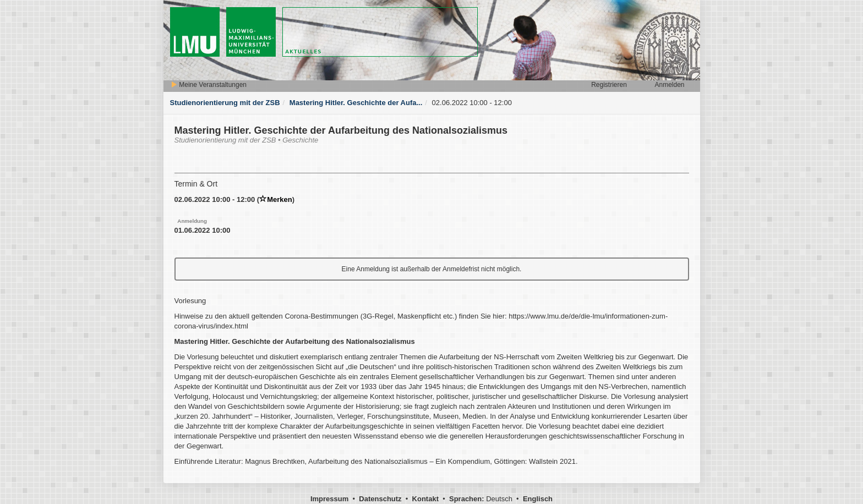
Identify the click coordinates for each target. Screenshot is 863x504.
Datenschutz (380, 499)
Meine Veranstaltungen (209, 85)
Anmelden (669, 85)
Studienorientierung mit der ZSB (225, 103)
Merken (276, 199)
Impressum (329, 499)
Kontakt (425, 499)
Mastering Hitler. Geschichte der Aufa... (356, 103)
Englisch (538, 499)
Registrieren (609, 85)
